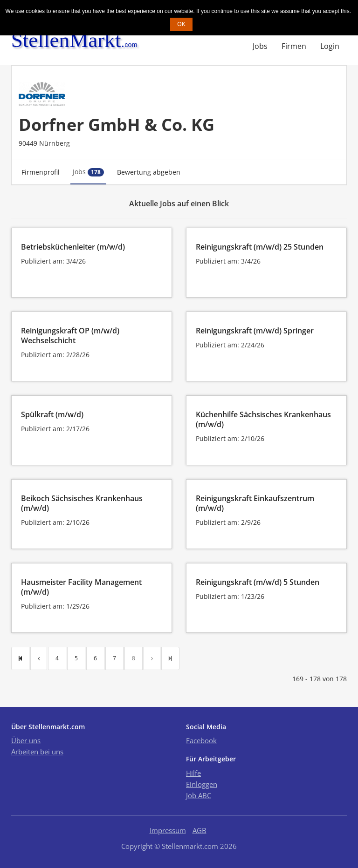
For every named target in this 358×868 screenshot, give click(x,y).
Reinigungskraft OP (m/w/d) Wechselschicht (70, 336)
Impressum (168, 830)
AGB (200, 830)
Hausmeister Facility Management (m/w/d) (81, 587)
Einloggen (202, 784)
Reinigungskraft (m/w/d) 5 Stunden (258, 582)
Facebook (201, 740)
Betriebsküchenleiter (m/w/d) (73, 247)
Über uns (26, 740)
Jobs (260, 46)
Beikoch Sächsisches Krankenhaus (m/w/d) (82, 503)
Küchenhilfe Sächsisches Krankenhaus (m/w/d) (263, 419)
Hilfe (193, 773)
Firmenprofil (41, 172)
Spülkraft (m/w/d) (52, 414)
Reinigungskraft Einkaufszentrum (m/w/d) (255, 503)
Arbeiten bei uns (37, 752)
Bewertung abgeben (149, 172)
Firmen (294, 46)
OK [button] (181, 24)
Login (330, 46)
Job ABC (199, 795)
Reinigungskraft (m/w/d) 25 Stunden (260, 247)
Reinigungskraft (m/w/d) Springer (255, 331)
